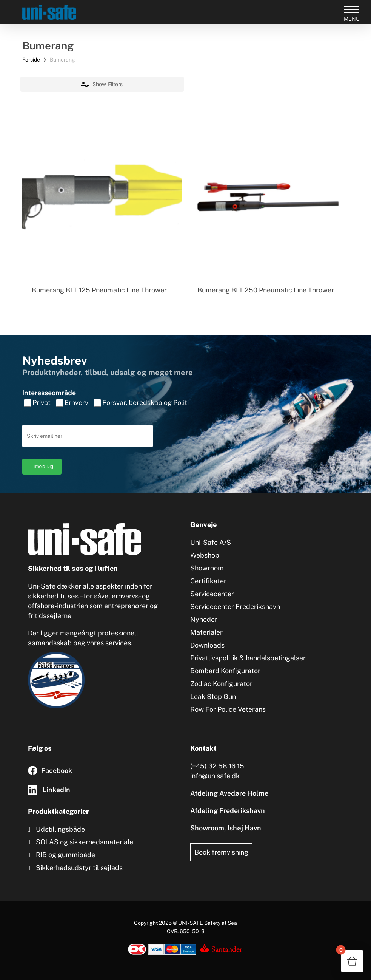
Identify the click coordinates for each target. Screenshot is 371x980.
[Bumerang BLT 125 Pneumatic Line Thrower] (102, 196)
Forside (31, 60)
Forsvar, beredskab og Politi (145, 403)
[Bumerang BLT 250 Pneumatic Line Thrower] (268, 196)
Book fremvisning (221, 852)
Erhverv (76, 403)
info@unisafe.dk (215, 776)
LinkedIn (56, 790)
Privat (42, 403)
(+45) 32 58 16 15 (217, 766)
